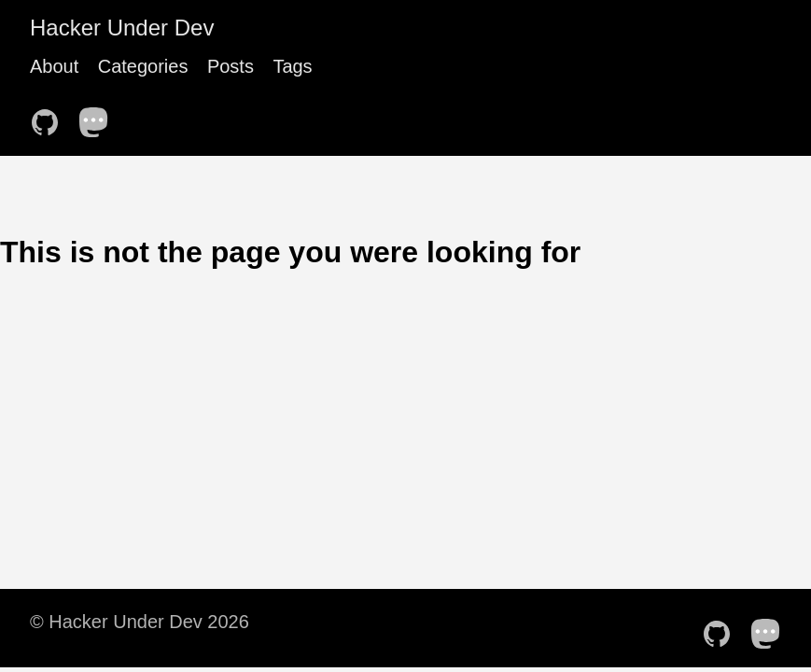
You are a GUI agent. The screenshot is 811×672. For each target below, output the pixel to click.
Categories (143, 66)
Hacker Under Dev (122, 28)
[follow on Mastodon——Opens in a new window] (100, 117)
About (54, 66)
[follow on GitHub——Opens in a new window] (50, 117)
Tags (292, 66)
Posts (231, 66)
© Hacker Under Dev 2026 (140, 622)
